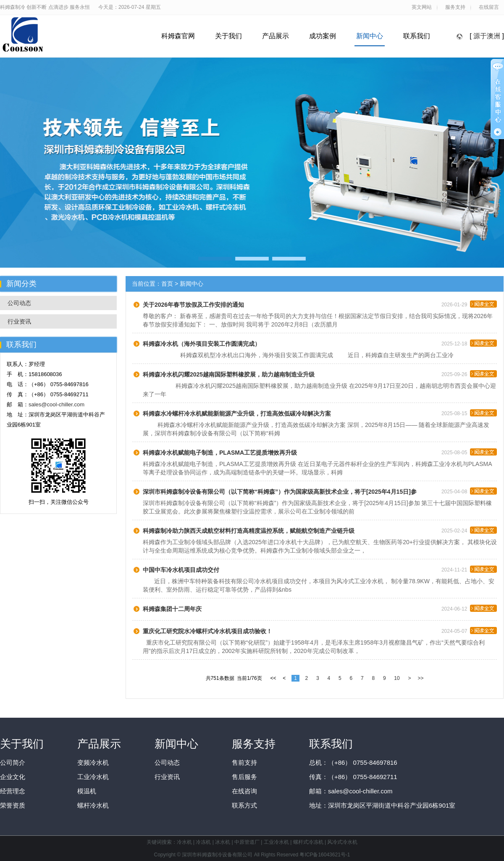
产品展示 (276, 36)
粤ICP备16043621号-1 (325, 855)
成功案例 (323, 36)
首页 (167, 284)
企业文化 (13, 777)
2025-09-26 (469, 373)
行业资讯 (19, 321)
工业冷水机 (93, 777)
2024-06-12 (469, 608)
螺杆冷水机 (93, 805)
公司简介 (13, 762)
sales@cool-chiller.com (56, 404)
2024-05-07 (469, 630)
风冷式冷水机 (342, 842)
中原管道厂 (247, 842)
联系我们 (417, 36)
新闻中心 (370, 36)
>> (420, 678)
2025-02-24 (469, 529)
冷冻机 (203, 842)
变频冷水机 (93, 762)
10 (397, 678)
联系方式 (244, 805)
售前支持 (244, 762)
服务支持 (254, 744)
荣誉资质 (13, 805)
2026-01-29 (469, 303)
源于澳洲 (487, 36)
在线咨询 (244, 791)
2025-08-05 (469, 451)
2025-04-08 (469, 490)
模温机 (87, 791)
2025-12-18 (469, 342)
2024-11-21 (469, 569)
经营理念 (13, 791)
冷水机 (184, 842)
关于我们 (228, 36)
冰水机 (223, 842)
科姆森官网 (178, 36)
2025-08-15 (469, 412)
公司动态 (19, 303)
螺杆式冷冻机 (308, 842)
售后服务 (244, 777)
